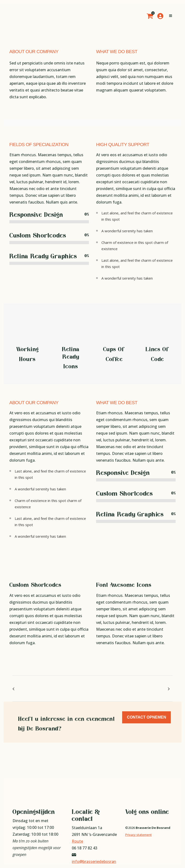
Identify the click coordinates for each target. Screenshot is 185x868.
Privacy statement (139, 835)
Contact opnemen (146, 717)
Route (77, 841)
